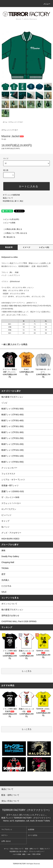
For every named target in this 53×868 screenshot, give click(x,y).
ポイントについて (9, 604)
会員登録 (31, 829)
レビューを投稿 (8, 223)
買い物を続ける (8, 237)
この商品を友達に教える (11, 229)
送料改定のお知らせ (10, 615)
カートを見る (33, 835)
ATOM (38, 854)
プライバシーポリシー (36, 851)
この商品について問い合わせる (14, 233)
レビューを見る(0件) (10, 219)
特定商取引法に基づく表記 (13, 201)
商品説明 (9, 247)
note (29, 854)
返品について (8, 198)
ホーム (5, 122)
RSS (34, 854)
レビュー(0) (44, 247)
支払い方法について (17, 849)
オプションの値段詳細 (11, 195)
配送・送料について (32, 849)
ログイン (5, 835)
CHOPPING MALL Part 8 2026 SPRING (19, 621)
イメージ (26, 247)
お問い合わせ (6, 841)
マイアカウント (7, 829)
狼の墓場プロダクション (12, 610)
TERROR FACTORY (19, 864)
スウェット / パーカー (16, 122)
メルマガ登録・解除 (19, 854)
